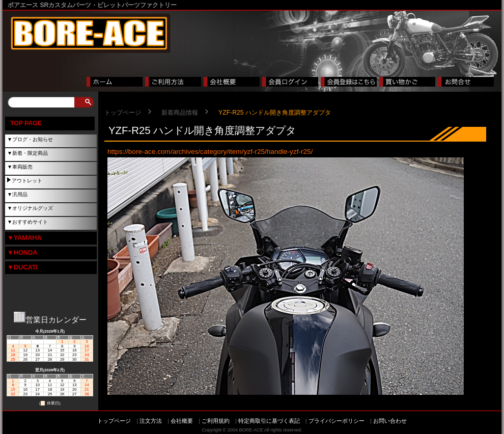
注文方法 (151, 421)
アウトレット (27, 181)
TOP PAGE (26, 123)
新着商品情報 (180, 113)
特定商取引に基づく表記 (269, 421)
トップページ (123, 113)
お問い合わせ (390, 421)
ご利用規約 (216, 421)
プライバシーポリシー (337, 421)
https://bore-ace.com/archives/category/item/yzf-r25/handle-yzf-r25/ (210, 152)
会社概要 (182, 421)
